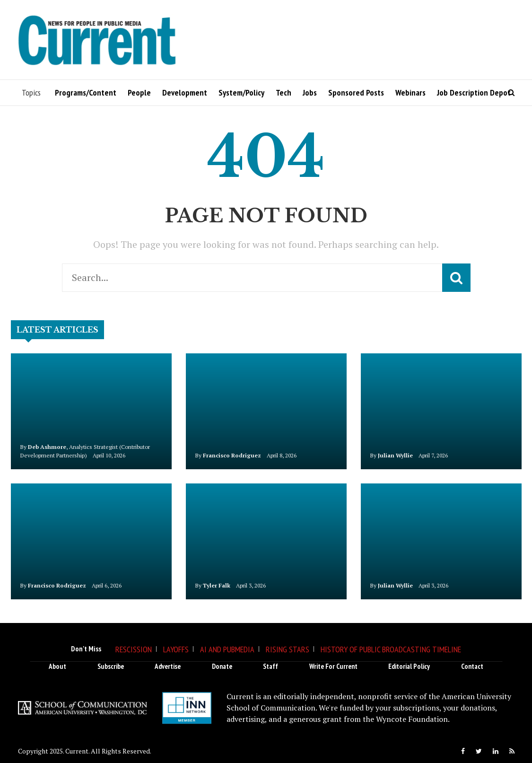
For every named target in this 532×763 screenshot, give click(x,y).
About (57, 666)
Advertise (168, 666)
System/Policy (241, 92)
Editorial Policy (409, 666)
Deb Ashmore (47, 447)
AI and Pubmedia (227, 649)
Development (185, 92)
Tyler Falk (217, 585)
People (139, 92)
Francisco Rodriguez (232, 455)
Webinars (410, 92)
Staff (270, 666)
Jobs (310, 92)
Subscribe (111, 666)
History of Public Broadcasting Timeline (391, 649)
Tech (283, 92)
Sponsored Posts (356, 92)
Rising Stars (288, 649)
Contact (472, 666)
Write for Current (333, 666)
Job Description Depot (474, 92)
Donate (222, 666)
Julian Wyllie (395, 455)
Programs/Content (86, 92)
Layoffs (176, 649)
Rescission (134, 649)
